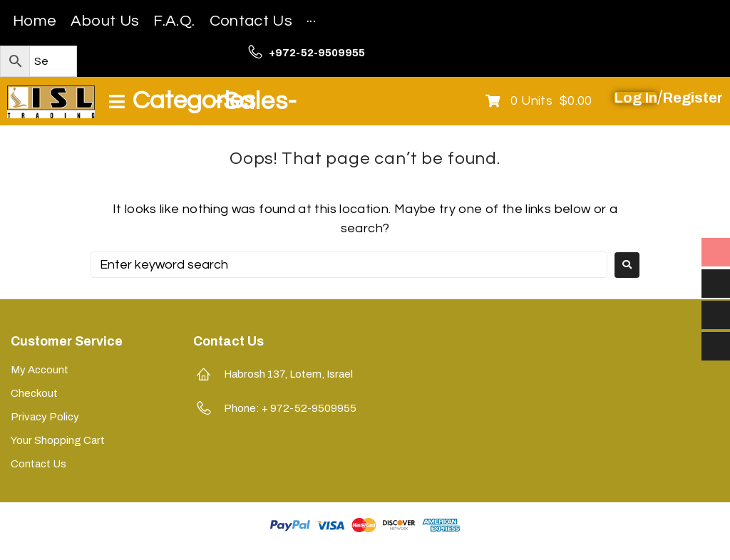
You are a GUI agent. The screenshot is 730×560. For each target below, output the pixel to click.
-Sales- (255, 101)
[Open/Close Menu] (182, 102)
